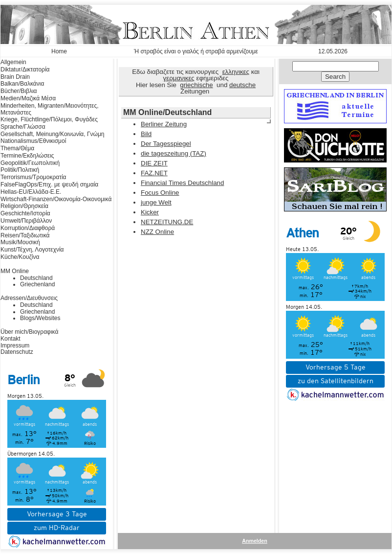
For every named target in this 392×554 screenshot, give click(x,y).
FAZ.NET (154, 173)
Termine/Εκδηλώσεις (27, 156)
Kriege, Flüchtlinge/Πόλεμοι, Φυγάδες (49, 119)
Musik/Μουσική (20, 242)
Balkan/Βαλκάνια (22, 84)
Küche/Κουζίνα (20, 257)
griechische (196, 85)
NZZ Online (157, 232)
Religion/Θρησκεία (24, 206)
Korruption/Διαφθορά (28, 228)
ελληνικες (236, 72)
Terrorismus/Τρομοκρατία (33, 177)
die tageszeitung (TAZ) (174, 153)
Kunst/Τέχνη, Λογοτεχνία (32, 250)
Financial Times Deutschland (182, 183)
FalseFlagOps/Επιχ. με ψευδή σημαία (49, 185)
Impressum (15, 346)
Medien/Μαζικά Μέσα (28, 98)
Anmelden (255, 541)
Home (59, 51)
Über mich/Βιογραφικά (29, 332)
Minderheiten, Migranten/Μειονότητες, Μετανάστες (50, 109)
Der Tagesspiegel (166, 144)
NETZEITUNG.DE (167, 222)
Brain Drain (15, 77)
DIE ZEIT (154, 163)
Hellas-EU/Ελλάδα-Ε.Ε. (31, 192)
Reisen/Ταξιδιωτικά (25, 235)
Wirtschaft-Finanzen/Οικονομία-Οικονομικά (56, 199)
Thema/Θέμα (17, 148)
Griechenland (37, 284)
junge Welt (156, 202)
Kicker (150, 212)
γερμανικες (179, 78)
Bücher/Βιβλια (19, 91)
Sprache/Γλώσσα (23, 127)
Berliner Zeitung (164, 124)
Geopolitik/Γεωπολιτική (30, 163)
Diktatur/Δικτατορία (25, 69)
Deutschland (36, 278)
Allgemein (13, 62)
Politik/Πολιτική (20, 170)
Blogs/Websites (40, 318)
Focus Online (160, 193)
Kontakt (11, 339)
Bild (146, 134)
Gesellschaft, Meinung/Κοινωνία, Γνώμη (52, 134)
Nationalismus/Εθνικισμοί (33, 141)
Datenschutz (17, 352)
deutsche (242, 85)
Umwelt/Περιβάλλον (26, 221)
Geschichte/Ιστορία (25, 213)
